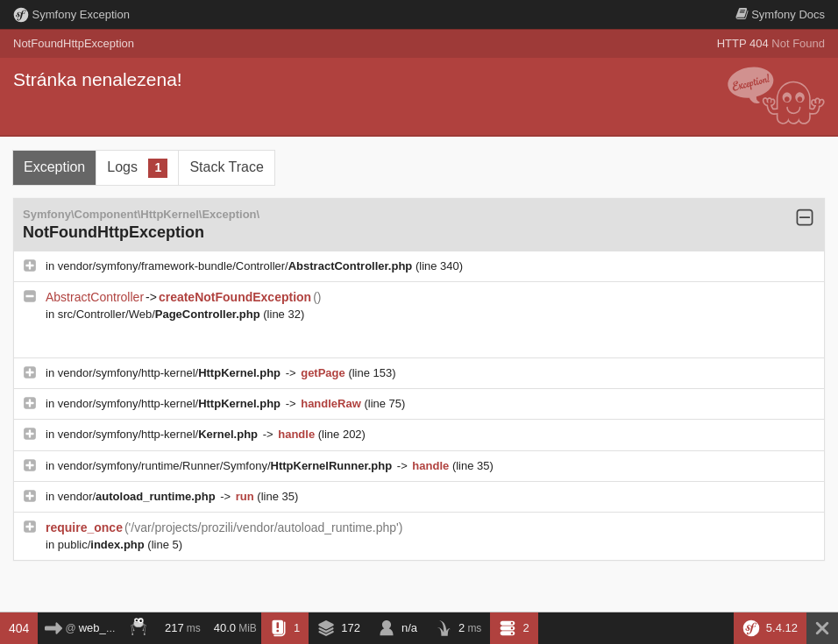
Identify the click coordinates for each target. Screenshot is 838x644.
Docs (780, 14)
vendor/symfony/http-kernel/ (171, 373)
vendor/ (138, 496)
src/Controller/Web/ (161, 314)
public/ (103, 545)
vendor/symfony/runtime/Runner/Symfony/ (227, 466)
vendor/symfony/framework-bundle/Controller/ (237, 266)
